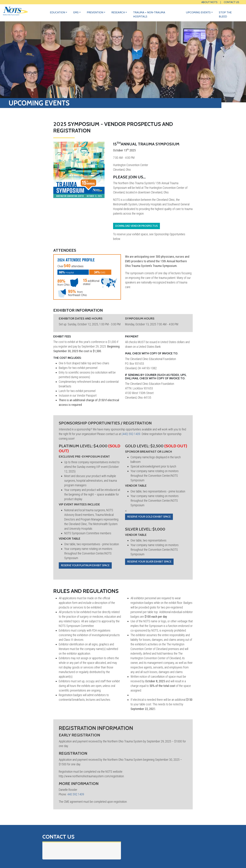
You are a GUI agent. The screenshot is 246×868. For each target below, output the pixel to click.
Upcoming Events (198, 12)
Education (57, 12)
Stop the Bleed (225, 14)
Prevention (95, 12)
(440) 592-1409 (131, 434)
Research (118, 12)
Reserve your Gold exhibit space (149, 517)
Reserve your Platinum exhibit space (85, 565)
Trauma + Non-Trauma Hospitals (149, 14)
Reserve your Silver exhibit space (149, 562)
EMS (76, 12)
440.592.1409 (76, 794)
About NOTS (209, 2)
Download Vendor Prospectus (136, 226)
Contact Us (231, 2)
